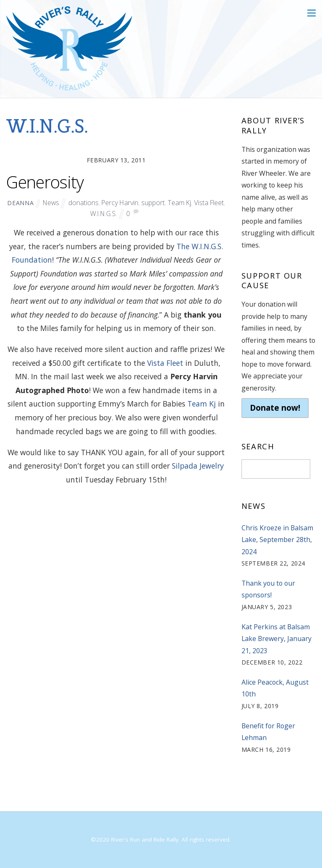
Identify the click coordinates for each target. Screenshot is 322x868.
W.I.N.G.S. (104, 214)
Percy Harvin (120, 203)
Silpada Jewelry (198, 466)
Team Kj (179, 203)
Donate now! (275, 408)
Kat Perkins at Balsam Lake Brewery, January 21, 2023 (277, 639)
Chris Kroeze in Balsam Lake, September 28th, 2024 (277, 540)
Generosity (45, 182)
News (51, 203)
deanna (20, 203)
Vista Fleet (209, 203)
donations (83, 203)
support (153, 203)
